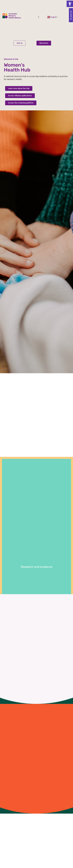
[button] (70, 4)
